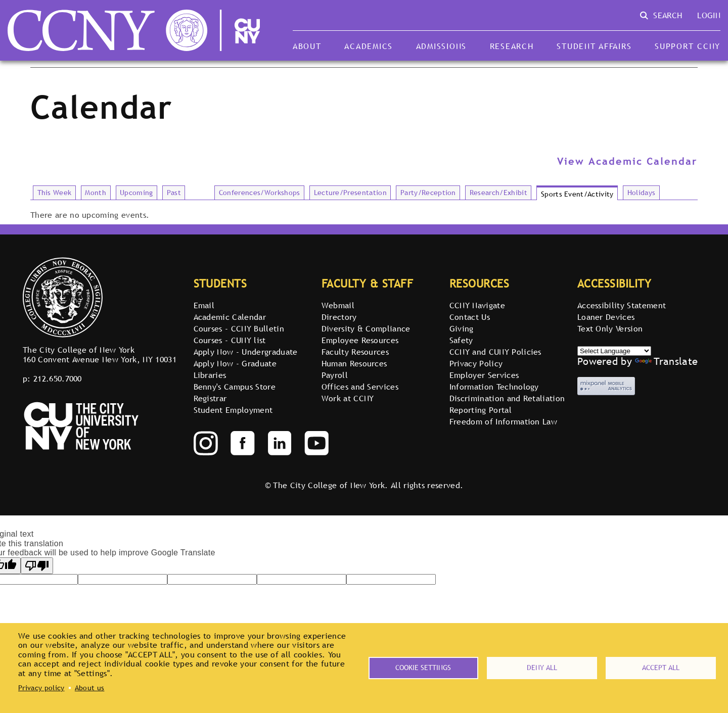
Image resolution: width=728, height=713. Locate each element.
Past (174, 193)
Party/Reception (428, 193)
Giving (462, 328)
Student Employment (233, 410)
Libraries (210, 375)
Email (204, 305)
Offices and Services (360, 387)
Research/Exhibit (498, 193)
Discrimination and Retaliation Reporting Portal (507, 404)
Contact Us (470, 317)
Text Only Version (610, 328)
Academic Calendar (230, 317)
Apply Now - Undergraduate (246, 352)
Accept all (661, 668)
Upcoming (136, 193)
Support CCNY (688, 46)
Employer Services (484, 375)
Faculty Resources (355, 352)
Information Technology (494, 387)
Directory (339, 317)
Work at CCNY (348, 398)
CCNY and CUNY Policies (495, 352)
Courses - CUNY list (230, 340)
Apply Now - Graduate (235, 363)
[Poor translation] (37, 566)
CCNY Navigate (477, 305)
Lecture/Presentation (350, 193)
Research (512, 46)
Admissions (441, 46)
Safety (461, 340)
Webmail (338, 305)
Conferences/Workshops (260, 193)
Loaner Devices (606, 317)
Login (709, 15)
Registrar (210, 398)
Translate (666, 361)
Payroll (335, 375)
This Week (55, 193)
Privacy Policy (476, 363)
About (307, 46)
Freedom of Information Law (503, 421)
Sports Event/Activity (577, 194)
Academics (369, 46)
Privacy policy (41, 688)
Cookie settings (423, 668)
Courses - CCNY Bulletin (239, 328)
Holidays (642, 193)
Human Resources (354, 363)
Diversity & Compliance (366, 328)
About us (90, 688)
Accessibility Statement (622, 305)
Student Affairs (594, 46)
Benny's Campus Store (235, 387)
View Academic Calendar (627, 161)
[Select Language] (614, 351)
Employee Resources (360, 340)
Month (96, 193)
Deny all (542, 668)
